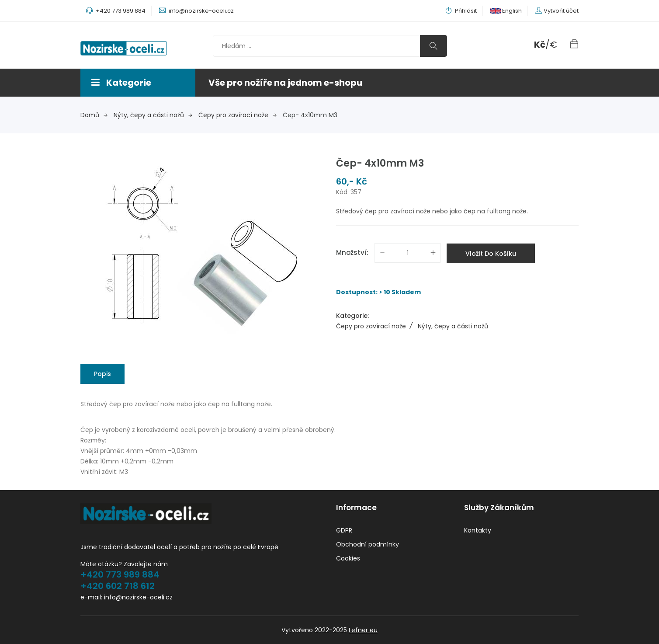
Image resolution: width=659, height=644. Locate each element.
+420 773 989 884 (120, 574)
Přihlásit (461, 11)
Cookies (348, 558)
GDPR (344, 530)
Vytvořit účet (561, 11)
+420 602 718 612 (118, 586)
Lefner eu (363, 630)
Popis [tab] (102, 374)
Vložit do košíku (491, 254)
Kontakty (478, 530)
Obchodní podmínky (368, 544)
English (506, 11)
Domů (94, 115)
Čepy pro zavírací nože (238, 115)
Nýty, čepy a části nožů (153, 115)
